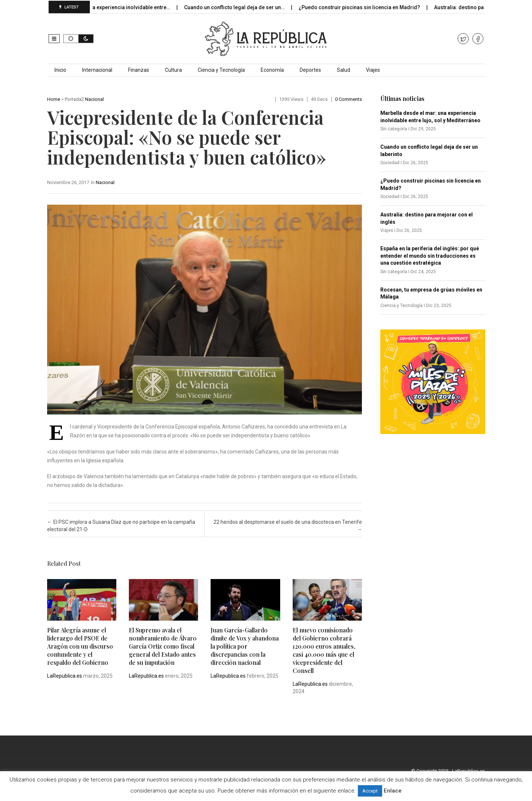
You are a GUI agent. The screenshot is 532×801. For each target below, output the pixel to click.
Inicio (60, 70)
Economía (272, 70)
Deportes (310, 70)
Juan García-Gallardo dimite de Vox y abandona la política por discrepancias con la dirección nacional (245, 646)
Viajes (373, 70)
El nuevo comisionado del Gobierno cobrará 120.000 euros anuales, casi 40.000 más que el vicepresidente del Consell (324, 650)
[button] (54, 39)
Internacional (97, 70)
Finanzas (139, 70)
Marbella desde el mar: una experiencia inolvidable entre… (105, 7)
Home (54, 99)
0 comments (348, 99)
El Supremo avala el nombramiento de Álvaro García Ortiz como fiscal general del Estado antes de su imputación (163, 646)
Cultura (173, 70)
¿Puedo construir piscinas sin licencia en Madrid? (365, 7)
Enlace (393, 791)
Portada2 (74, 99)
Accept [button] (370, 791)
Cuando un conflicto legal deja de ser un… (240, 7)
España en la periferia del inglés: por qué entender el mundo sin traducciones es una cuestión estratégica (430, 256)
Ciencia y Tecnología (221, 70)
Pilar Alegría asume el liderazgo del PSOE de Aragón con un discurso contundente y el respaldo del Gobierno (80, 646)
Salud (343, 70)
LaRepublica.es (65, 676)
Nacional (94, 99)
